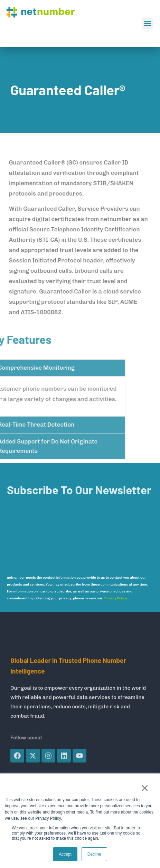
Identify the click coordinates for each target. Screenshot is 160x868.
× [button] (145, 788)
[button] (147, 23)
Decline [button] (94, 854)
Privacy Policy (115, 598)
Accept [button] (65, 854)
